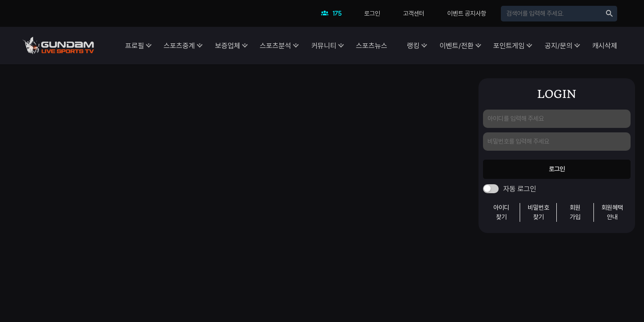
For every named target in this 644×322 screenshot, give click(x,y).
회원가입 (575, 212)
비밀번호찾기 (538, 212)
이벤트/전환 (444, 46)
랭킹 (396, 46)
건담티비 (58, 46)
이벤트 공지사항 (467, 13)
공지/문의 (554, 46)
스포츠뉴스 (350, 46)
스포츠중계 (141, 46)
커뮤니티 (298, 46)
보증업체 (193, 46)
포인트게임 (500, 46)
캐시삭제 (605, 46)
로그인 (372, 13)
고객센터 (414, 13)
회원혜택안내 (612, 212)
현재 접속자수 (334, 16)
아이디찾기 (501, 212)
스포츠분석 (246, 46)
